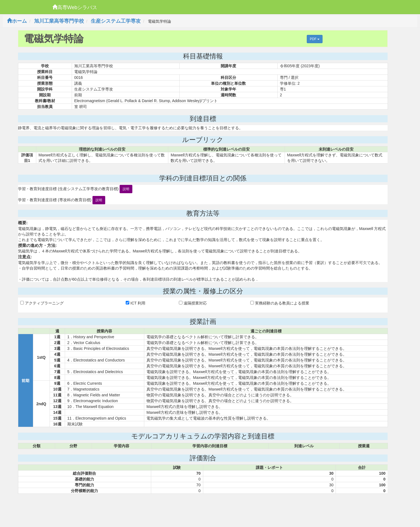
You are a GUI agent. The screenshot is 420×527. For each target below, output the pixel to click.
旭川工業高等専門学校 (59, 21)
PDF (315, 39)
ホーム (17, 21)
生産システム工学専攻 (116, 21)
